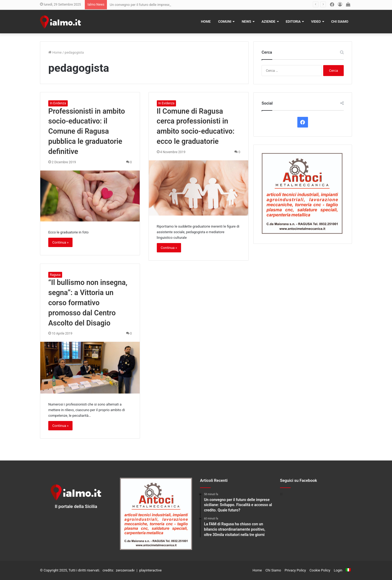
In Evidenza (58, 103)
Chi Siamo (340, 21)
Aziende (269, 21)
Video (316, 21)
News (246, 21)
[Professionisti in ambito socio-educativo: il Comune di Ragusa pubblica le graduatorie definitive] (90, 196)
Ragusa (55, 275)
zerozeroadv (125, 570)
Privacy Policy (295, 570)
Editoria (293, 21)
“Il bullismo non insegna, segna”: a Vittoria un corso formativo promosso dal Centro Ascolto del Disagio (88, 303)
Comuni (225, 21)
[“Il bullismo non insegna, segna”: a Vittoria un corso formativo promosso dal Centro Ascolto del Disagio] (90, 368)
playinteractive (150, 570)
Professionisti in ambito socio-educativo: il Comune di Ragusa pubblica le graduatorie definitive (87, 131)
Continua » (60, 242)
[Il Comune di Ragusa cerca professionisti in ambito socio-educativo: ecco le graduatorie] (199, 188)
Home (206, 21)
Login (338, 570)
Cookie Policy (320, 570)
